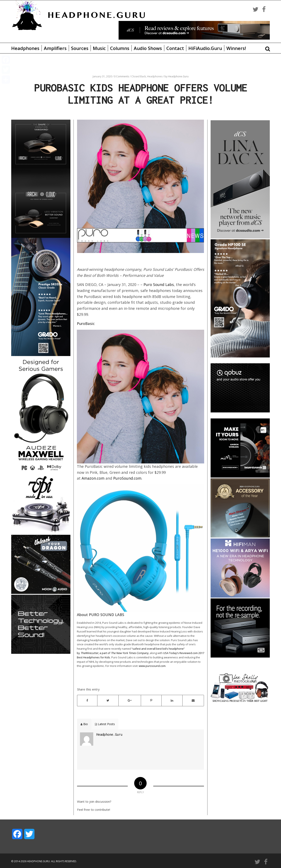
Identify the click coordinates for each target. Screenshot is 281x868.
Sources (80, 48)
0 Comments (121, 76)
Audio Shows (148, 48)
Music (99, 48)
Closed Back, (139, 76)
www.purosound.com (152, 666)
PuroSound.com (127, 478)
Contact (175, 48)
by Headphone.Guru (177, 76)
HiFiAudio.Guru (205, 48)
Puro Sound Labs (159, 284)
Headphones (25, 48)
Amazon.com (93, 478)
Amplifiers (55, 48)
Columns (120, 48)
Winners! (236, 48)
